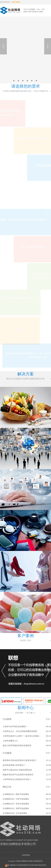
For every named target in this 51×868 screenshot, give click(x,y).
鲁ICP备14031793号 (39, 865)
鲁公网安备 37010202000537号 (18, 865)
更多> (48, 719)
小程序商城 (26, 855)
